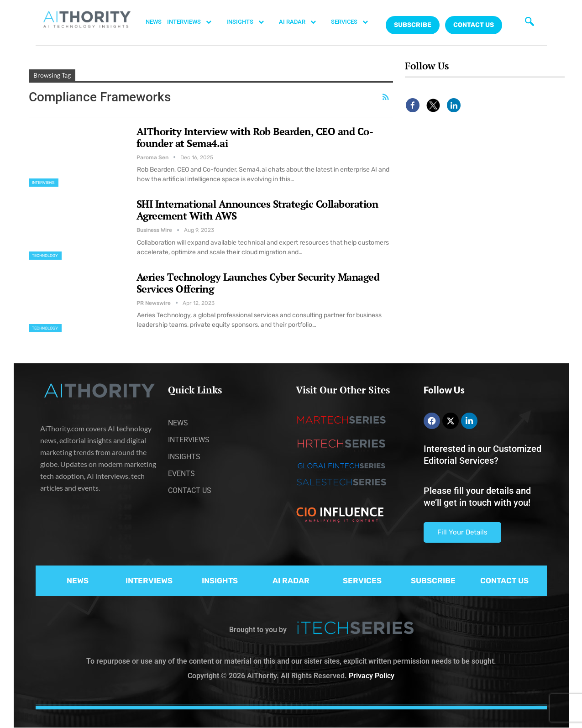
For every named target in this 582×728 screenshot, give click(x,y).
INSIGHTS (250, 22)
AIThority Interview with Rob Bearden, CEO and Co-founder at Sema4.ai (255, 137)
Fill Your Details (462, 532)
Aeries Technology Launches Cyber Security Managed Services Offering (258, 283)
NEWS (154, 22)
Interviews (44, 183)
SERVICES (354, 22)
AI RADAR (302, 22)
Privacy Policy (372, 676)
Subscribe (413, 25)
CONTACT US (474, 25)
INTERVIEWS (194, 22)
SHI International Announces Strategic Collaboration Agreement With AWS (257, 210)
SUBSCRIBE (433, 581)
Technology (45, 256)
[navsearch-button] (527, 21)
